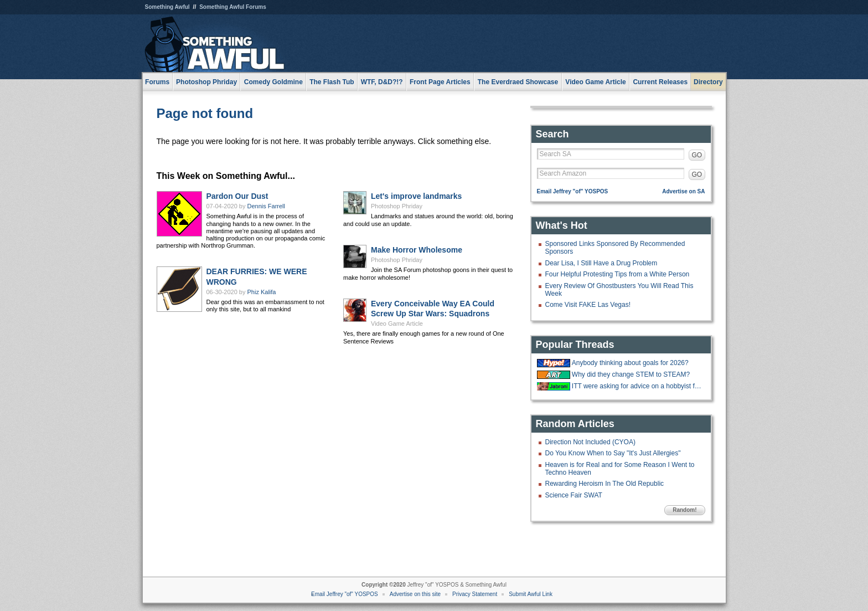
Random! (684, 510)
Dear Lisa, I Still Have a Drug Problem (601, 263)
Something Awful (167, 7)
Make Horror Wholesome (417, 250)
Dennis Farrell (266, 206)
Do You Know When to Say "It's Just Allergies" (613, 453)
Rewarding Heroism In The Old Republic (605, 484)
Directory (708, 82)
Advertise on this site (415, 594)
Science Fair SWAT (574, 495)
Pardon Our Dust (237, 196)
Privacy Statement (475, 594)
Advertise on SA (683, 191)
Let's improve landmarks (416, 196)
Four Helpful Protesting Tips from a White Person (618, 274)
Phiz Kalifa (262, 292)
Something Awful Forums (233, 7)
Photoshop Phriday (397, 206)
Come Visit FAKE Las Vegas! (588, 305)
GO (697, 155)
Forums (157, 82)
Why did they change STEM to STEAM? (631, 374)
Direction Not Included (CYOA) (590, 442)
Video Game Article (397, 324)
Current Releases (660, 82)
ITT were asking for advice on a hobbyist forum (637, 386)
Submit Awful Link (531, 594)
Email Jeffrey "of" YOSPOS (573, 191)
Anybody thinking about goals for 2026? (630, 363)
